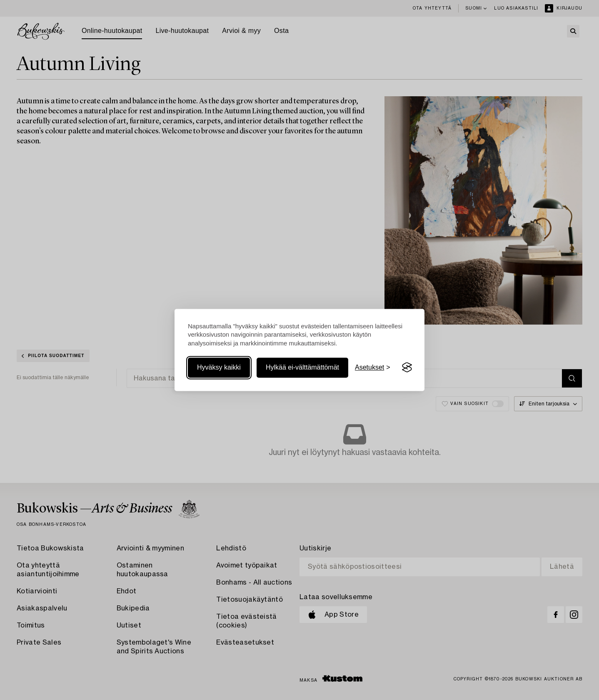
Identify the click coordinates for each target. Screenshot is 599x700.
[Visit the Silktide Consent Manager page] (407, 367)
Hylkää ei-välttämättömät (302, 367)
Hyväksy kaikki (219, 367)
